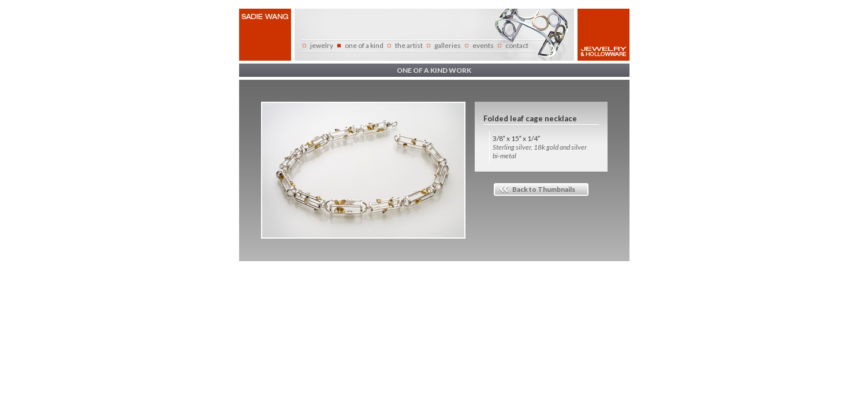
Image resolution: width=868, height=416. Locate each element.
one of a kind (364, 45)
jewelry (322, 45)
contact (517, 45)
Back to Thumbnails (544, 189)
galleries (448, 45)
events (483, 45)
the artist (409, 45)
